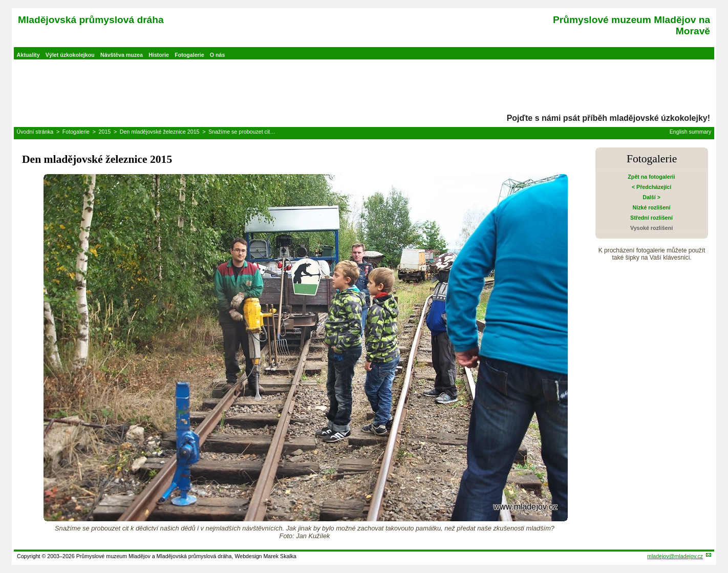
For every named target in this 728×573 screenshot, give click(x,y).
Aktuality (28, 55)
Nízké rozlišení (652, 207)
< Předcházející (651, 187)
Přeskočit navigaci (1, 1)
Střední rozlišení (651, 218)
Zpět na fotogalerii (651, 177)
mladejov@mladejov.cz (675, 556)
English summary (691, 132)
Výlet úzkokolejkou (70, 55)
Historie (159, 55)
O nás (218, 55)
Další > (651, 197)
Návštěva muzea (122, 55)
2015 (105, 132)
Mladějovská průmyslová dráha (91, 20)
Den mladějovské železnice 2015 (160, 132)
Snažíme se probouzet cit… (242, 132)
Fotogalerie (189, 55)
